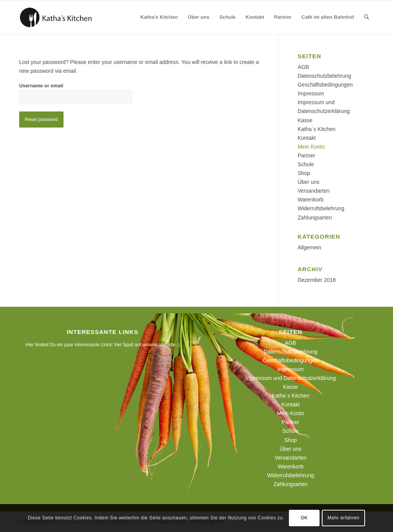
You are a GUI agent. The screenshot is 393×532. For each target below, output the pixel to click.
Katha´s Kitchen (317, 129)
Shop (304, 173)
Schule (306, 164)
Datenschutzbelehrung (325, 76)
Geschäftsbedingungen (325, 85)
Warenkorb (311, 200)
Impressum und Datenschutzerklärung (291, 378)
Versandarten (314, 191)
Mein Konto (311, 147)
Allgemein (309, 247)
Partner (307, 156)
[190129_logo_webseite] (56, 17)
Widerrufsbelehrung (321, 208)
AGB (303, 67)
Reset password (41, 119)
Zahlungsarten (315, 218)
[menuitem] (159, 17)
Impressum (311, 93)
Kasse (305, 120)
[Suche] (366, 17)
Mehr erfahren (343, 518)
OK (304, 518)
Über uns (309, 182)
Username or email (41, 86)
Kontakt (307, 138)
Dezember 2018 (317, 280)
